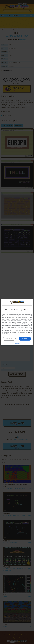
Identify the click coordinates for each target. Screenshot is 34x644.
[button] (17, 343)
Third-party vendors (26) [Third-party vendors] (23, 322)
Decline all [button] (9, 339)
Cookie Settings (6, 334)
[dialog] (17, 322)
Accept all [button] (25, 339)
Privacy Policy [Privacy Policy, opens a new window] (14, 334)
